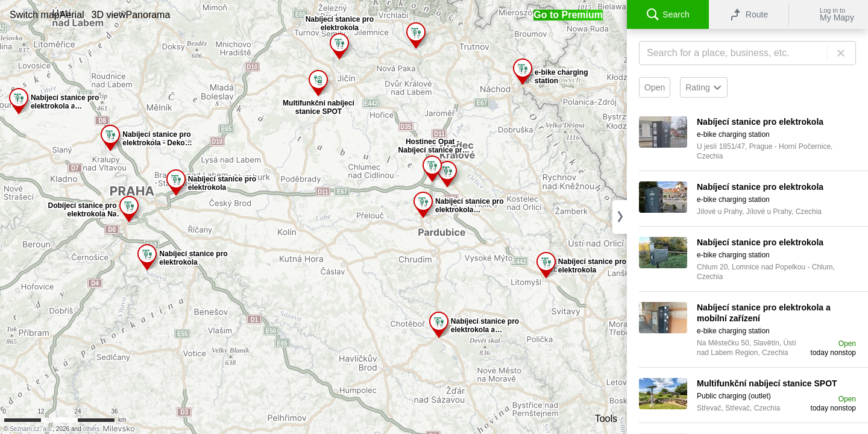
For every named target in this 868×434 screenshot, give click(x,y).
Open (655, 87)
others (91, 429)
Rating (703, 87)
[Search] (747, 53)
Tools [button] (606, 419)
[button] (35, 15)
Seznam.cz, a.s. (31, 429)
